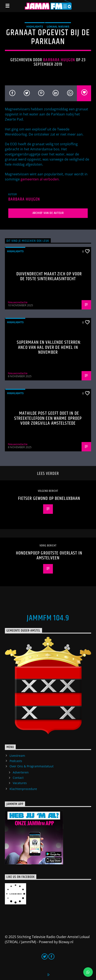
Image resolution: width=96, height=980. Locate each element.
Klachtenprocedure (23, 789)
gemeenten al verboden (40, 179)
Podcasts (16, 761)
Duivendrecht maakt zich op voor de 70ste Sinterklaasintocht (49, 277)
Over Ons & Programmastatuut (32, 766)
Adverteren (21, 772)
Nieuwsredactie (18, 302)
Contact (18, 778)
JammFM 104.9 (48, 618)
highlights (35, 26)
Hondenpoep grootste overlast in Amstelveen (49, 556)
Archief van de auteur (48, 213)
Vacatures (20, 783)
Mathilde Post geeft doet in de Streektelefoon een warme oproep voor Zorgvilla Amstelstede (48, 418)
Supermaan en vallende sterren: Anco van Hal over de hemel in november (49, 347)
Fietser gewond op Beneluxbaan (49, 498)
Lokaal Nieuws (58, 26)
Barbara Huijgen (59, 60)
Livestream (17, 756)
